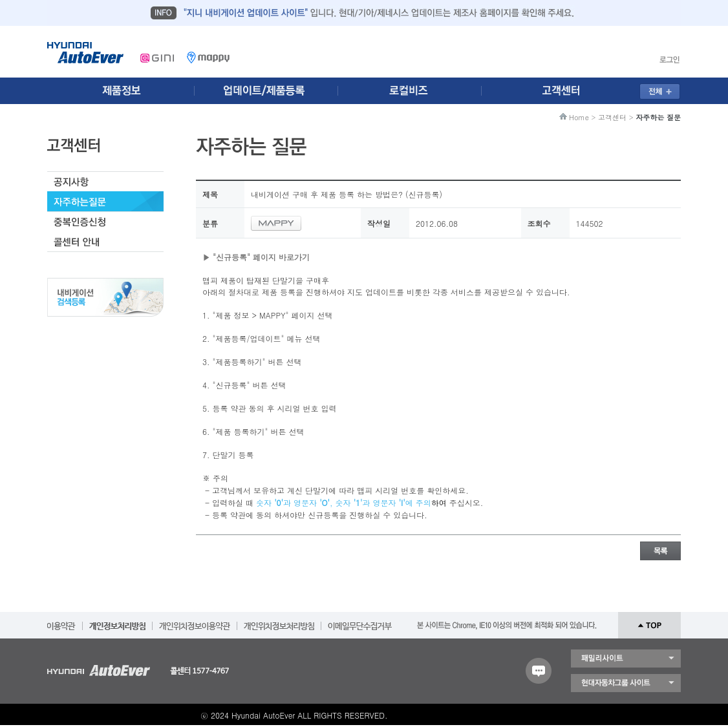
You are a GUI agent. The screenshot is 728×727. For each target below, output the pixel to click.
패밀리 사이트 (626, 659)
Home (579, 117)
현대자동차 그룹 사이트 (626, 683)
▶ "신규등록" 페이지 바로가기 (256, 257)
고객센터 (612, 117)
